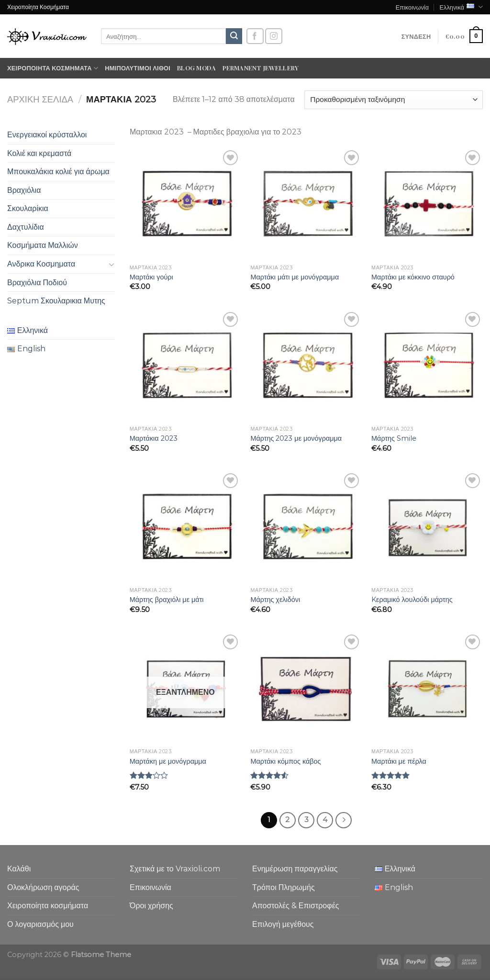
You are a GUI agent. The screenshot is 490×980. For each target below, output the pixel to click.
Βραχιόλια (24, 190)
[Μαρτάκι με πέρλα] (427, 688)
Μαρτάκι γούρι (151, 277)
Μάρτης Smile (394, 438)
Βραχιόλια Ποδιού (37, 283)
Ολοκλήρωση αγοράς (43, 887)
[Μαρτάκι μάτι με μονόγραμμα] (306, 204)
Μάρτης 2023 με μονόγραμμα (296, 438)
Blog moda (196, 68)
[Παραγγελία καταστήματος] (394, 100)
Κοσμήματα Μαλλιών (43, 245)
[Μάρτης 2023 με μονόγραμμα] (306, 365)
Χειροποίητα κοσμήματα (53, 68)
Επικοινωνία (412, 7)
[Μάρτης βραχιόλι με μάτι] (185, 527)
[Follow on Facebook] (255, 36)
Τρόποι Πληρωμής (284, 887)
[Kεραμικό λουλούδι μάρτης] (427, 527)
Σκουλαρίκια (28, 208)
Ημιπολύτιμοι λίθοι (138, 68)
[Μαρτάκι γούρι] (185, 204)
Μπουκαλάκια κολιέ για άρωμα (58, 172)
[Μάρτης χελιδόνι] (306, 527)
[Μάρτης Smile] (427, 365)
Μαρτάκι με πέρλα (399, 761)
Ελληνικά (461, 7)
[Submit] (234, 36)
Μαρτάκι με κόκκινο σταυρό (413, 277)
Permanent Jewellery (261, 68)
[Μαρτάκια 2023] (185, 365)
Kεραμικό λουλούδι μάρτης (412, 600)
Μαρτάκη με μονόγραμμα (168, 761)
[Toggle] (111, 264)
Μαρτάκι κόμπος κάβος (285, 761)
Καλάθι (19, 869)
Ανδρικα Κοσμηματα (41, 264)
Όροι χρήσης (151, 906)
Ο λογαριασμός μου (40, 924)
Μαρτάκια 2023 (154, 438)
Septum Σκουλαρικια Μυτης (56, 301)
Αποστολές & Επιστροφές (295, 906)
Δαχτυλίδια (26, 227)
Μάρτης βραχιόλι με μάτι (167, 600)
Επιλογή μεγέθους (283, 924)
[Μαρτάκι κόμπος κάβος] (306, 688)
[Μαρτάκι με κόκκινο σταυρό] (427, 204)
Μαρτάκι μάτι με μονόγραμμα (295, 277)
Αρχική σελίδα (40, 99)
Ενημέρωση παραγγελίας (295, 869)
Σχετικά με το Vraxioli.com (175, 869)
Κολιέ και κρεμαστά (39, 153)
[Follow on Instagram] (274, 36)
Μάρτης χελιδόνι (275, 600)
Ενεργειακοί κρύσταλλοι (47, 135)
